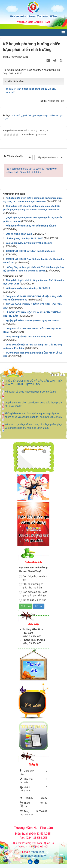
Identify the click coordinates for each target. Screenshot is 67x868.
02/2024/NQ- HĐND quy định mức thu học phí (30, 251)
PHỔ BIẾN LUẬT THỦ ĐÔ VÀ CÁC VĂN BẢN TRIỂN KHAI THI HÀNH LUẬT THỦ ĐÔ (34, 383)
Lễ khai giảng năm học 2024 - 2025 (24, 238)
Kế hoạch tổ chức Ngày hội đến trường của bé (31, 226)
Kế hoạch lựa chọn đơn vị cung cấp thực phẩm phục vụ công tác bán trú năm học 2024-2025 (34, 426)
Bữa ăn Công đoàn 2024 (19, 234)
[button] (7, 89)
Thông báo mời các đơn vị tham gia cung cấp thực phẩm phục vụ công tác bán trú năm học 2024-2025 (33, 415)
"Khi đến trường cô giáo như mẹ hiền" (31, 586)
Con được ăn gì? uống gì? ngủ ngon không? (33, 594)
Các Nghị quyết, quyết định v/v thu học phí (29, 243)
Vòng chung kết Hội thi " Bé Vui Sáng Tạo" (29, 337)
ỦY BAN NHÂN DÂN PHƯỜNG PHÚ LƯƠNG (33, 16)
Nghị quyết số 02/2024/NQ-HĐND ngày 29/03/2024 (32, 320)
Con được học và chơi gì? (33, 578)
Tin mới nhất (57, 374)
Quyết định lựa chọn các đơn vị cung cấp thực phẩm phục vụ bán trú (34, 404)
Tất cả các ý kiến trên (33, 600)
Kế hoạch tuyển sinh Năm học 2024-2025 (28, 288)
